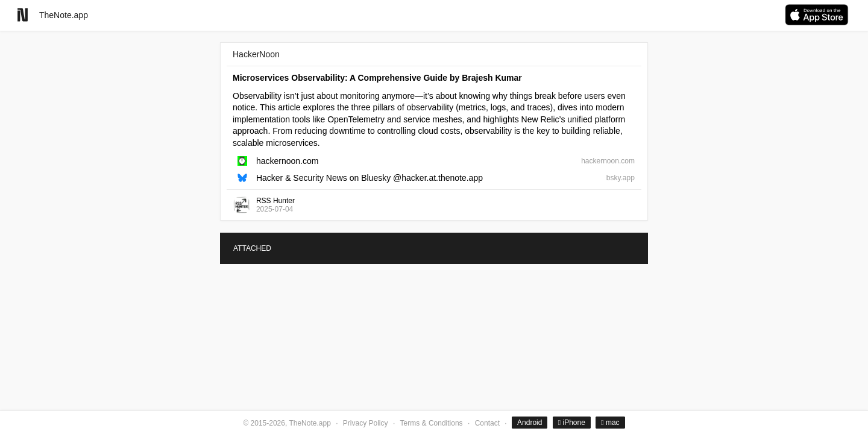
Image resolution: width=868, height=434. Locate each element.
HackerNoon (256, 54)
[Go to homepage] (23, 15)
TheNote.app (64, 15)
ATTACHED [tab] (252, 248)
